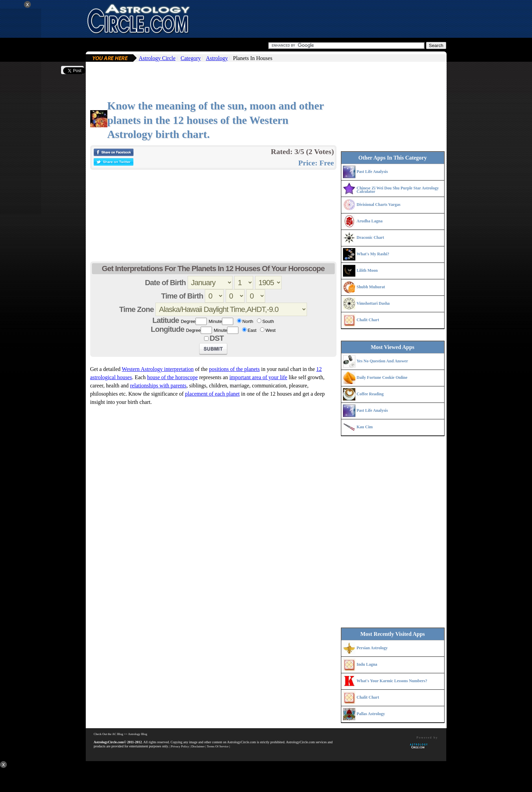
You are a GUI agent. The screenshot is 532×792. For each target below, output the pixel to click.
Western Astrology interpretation (158, 369)
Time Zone (137, 309)
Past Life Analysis (372, 172)
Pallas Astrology (371, 714)
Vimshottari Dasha (373, 303)
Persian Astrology (372, 648)
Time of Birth (182, 296)
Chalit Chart (368, 320)
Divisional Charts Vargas (379, 205)
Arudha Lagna (370, 221)
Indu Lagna (367, 664)
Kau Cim (365, 427)
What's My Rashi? (373, 254)
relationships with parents (158, 386)
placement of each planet (212, 394)
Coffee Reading (370, 394)
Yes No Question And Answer (382, 361)
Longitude (168, 329)
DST (217, 338)
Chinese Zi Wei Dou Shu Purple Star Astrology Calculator (398, 190)
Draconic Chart (370, 237)
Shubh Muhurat (371, 287)
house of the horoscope (173, 377)
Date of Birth (165, 283)
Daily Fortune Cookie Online (382, 377)
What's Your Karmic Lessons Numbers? (392, 681)
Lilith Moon (367, 270)
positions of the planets (234, 369)
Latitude (166, 320)
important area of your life (258, 377)
